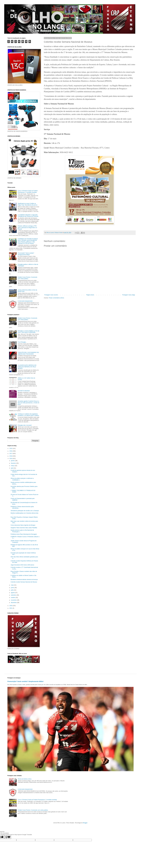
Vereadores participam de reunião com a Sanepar (25, 511)
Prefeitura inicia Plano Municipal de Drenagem (24, 534)
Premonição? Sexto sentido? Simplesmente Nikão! (26, 254)
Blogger (85, 823)
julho (13, 590)
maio (13, 585)
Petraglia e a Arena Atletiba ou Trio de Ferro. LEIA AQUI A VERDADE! (28, 332)
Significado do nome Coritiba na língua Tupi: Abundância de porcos (28, 204)
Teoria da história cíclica (25, 779)
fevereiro (14, 463)
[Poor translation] (8, 837)
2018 (11, 456)
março (13, 466)
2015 (11, 448)
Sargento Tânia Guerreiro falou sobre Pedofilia (24, 528)
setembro (14, 595)
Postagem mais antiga (129, 295)
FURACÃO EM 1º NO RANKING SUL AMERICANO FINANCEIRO (28, 353)
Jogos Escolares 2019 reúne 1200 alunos (22, 565)
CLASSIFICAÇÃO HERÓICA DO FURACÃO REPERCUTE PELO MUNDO (27, 367)
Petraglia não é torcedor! (25, 425)
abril (12, 468)
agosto (13, 593)
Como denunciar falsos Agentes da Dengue (23, 525)
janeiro (13, 461)
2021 (11, 608)
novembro (14, 600)
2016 (11, 451)
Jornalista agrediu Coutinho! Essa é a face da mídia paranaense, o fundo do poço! (29, 403)
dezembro (14, 603)
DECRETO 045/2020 (24, 391)
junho (13, 588)
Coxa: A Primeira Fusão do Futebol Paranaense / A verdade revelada (28, 191)
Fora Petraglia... (22, 342)
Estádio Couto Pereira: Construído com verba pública (28, 278)
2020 (11, 606)
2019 (11, 459)
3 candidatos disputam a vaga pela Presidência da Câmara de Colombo (28, 216)
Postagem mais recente (51, 295)
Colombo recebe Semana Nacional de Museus (24, 582)
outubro (13, 598)
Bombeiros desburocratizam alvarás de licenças (24, 580)
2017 (11, 454)
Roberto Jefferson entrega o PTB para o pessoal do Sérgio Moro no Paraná (27, 228)
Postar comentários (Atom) (56, 298)
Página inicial (90, 295)
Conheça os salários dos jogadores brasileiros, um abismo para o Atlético (28, 415)
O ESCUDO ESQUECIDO (25, 301)
